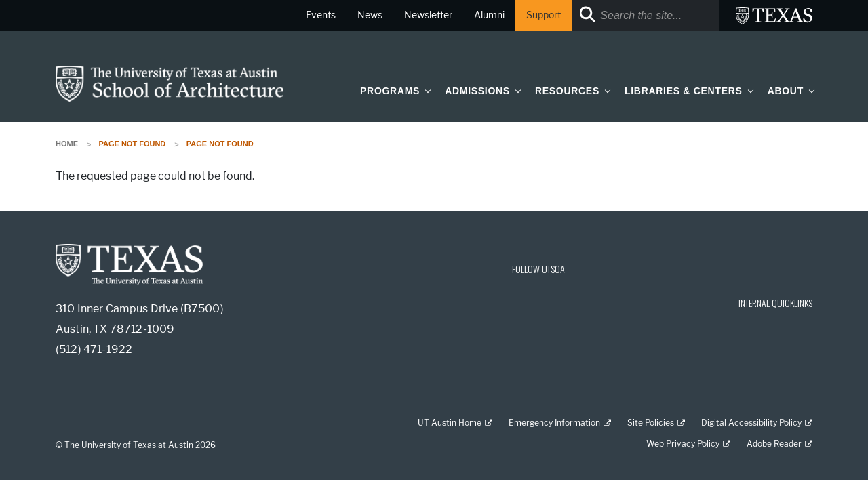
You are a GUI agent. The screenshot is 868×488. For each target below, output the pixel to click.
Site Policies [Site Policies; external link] (651, 423)
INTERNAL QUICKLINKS (775, 303)
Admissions (477, 91)
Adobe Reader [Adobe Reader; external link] (774, 444)
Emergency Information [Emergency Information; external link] (554, 423)
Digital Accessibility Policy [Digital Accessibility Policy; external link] (751, 423)
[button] (425, 90)
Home (67, 144)
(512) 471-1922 (94, 349)
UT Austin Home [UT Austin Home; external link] (450, 423)
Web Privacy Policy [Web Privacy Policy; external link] (683, 444)
